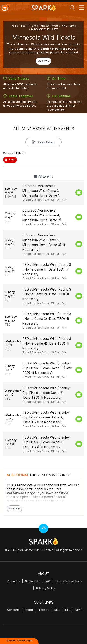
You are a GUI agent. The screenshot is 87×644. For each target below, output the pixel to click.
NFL (68, 610)
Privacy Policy (46, 588)
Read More (43, 61)
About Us (14, 581)
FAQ (47, 581)
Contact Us (32, 581)
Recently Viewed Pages (19, 641)
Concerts (13, 610)
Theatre (44, 610)
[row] (43, 193)
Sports (29, 610)
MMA (79, 610)
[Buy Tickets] (79, 193)
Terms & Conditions (69, 581)
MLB (57, 610)
